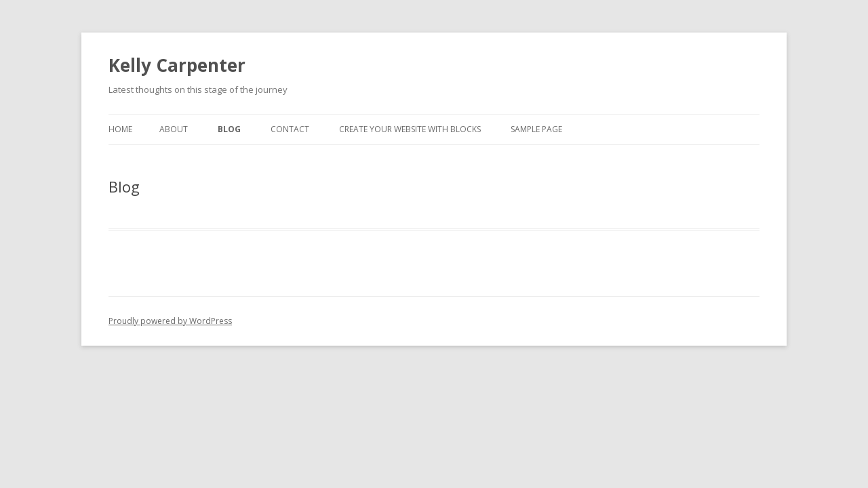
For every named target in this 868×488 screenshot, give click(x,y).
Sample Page (536, 129)
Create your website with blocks (410, 129)
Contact (290, 129)
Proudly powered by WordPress (170, 321)
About (174, 129)
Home (120, 129)
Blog (229, 129)
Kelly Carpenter (177, 65)
